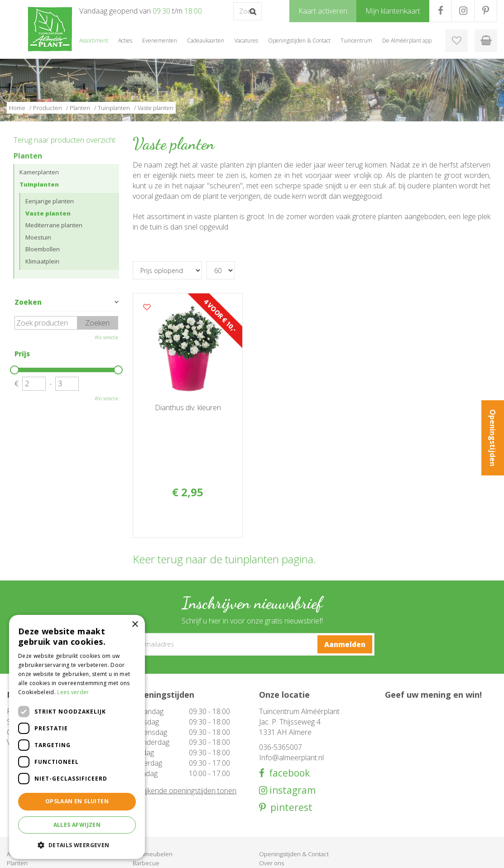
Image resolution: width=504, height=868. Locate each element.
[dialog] (77, 737)
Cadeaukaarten (153, 815)
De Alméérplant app (286, 806)
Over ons (271, 796)
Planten (28, 156)
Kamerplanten (39, 172)
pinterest (289, 741)
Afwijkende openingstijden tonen (185, 724)
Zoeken (28, 302)
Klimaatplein (42, 261)
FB (440, 11)
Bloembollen (43, 249)
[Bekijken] (486, 41)
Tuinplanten (39, 184)
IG (463, 11)
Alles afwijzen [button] (77, 825)
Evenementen (152, 824)
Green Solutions (367, 854)
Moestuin (38, 237)
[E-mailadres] (252, 578)
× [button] (135, 625)
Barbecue (146, 796)
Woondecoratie (154, 806)
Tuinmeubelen (153, 787)
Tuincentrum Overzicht (425, 854)
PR (486, 11)
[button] (77, 845)
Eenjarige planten (50, 201)
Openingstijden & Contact (294, 787)
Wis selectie (106, 337)
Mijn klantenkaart (282, 824)
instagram (291, 724)
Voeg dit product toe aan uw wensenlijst (147, 307)
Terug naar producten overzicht (65, 140)
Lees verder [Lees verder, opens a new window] (73, 692)
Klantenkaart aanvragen (290, 815)
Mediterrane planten (54, 225)
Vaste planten (48, 213)
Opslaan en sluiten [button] (77, 801)
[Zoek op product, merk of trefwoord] (247, 11)
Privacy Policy (479, 854)
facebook (287, 707)
